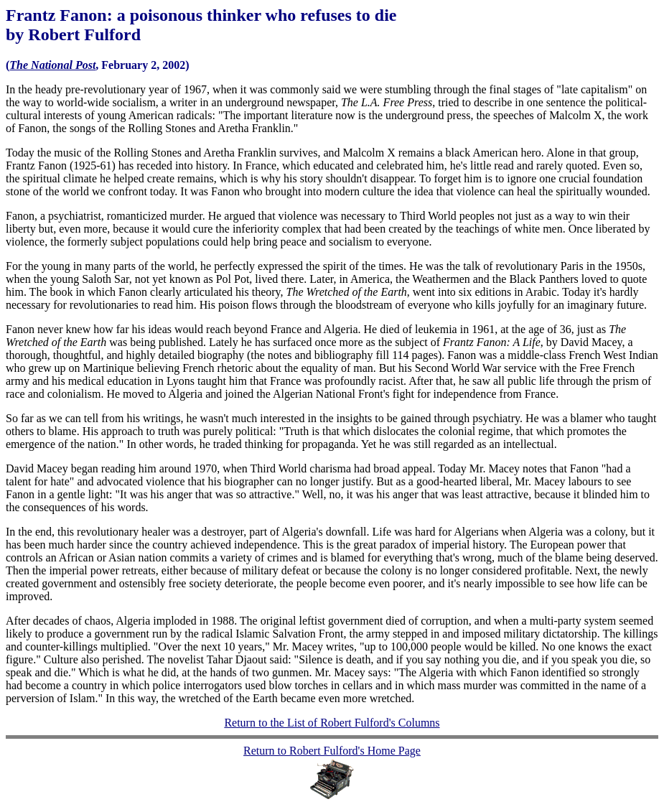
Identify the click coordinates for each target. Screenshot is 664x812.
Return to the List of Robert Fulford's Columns (332, 723)
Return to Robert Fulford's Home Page (332, 751)
